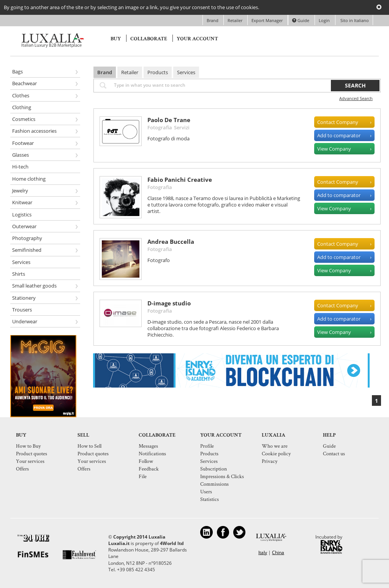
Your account (197, 39)
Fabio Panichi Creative (180, 180)
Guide (301, 20)
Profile (207, 446)
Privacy (270, 461)
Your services (30, 461)
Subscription (213, 469)
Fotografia (160, 127)
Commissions (214, 484)
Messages (148, 446)
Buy (116, 39)
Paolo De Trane (169, 120)
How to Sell (89, 446)
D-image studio (169, 303)
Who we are (275, 446)
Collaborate (149, 39)
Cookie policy (276, 453)
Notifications (152, 453)
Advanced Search (356, 98)
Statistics (210, 499)
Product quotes (32, 453)
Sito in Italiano (354, 20)
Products (158, 72)
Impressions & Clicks (222, 476)
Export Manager (268, 20)
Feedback (149, 469)
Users (206, 491)
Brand (213, 20)
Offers (22, 469)
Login (324, 20)
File (143, 476)
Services (186, 72)
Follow (146, 461)
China (278, 552)
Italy (263, 552)
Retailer (236, 20)
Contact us (334, 453)
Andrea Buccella (171, 242)
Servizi (182, 127)
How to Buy (28, 446)
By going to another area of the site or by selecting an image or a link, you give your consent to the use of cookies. (131, 7)
